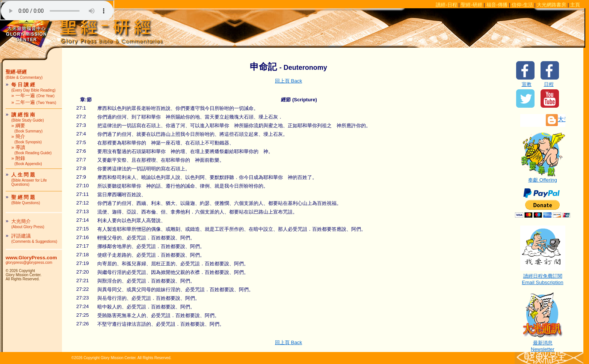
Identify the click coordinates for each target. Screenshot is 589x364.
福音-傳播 (497, 5)
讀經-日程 (446, 5)
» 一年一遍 (33, 96)
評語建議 (34, 238)
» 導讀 (31, 150)
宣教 (527, 84)
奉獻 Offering (543, 177)
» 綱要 (27, 128)
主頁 (575, 5)
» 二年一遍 (34, 102)
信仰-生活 (522, 5)
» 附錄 (27, 161)
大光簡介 (28, 224)
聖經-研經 (471, 5)
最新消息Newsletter (543, 344)
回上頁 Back (288, 81)
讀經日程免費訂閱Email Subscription (543, 277)
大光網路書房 (551, 5)
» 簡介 (26, 139)
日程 (549, 84)
